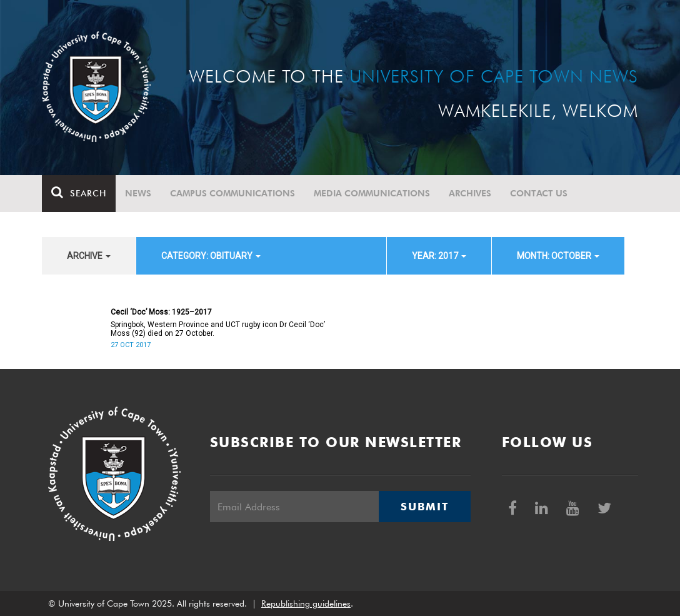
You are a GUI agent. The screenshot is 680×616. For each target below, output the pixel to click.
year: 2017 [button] (439, 256)
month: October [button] (558, 256)
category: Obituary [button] (211, 256)
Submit (424, 507)
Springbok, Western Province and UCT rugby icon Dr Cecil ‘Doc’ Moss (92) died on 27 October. (218, 329)
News (138, 193)
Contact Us (539, 193)
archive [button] (89, 256)
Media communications (372, 193)
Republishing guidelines (306, 603)
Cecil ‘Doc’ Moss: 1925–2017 (161, 312)
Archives (470, 193)
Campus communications (232, 193)
